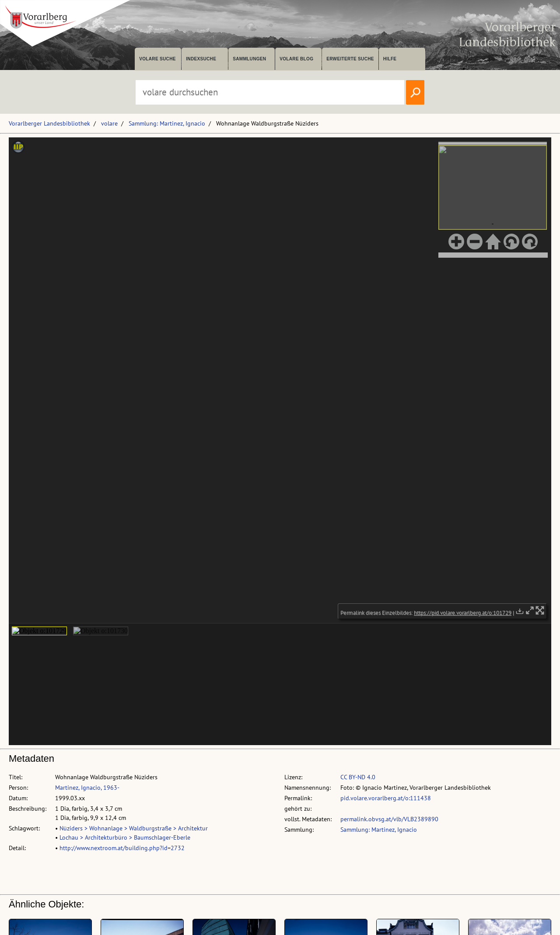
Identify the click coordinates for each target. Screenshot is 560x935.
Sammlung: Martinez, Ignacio (167, 123)
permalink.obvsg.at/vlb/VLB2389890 (389, 819)
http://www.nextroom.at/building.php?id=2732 (122, 848)
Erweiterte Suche (350, 59)
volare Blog (296, 59)
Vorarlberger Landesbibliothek (49, 123)
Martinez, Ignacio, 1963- (87, 788)
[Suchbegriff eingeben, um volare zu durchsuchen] (270, 92)
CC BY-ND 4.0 (358, 777)
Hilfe (390, 59)
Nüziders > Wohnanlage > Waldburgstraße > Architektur (134, 828)
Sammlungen (249, 59)
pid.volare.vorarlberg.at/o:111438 (386, 798)
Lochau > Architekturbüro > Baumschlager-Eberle (125, 837)
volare (109, 123)
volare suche (157, 59)
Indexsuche (201, 59)
